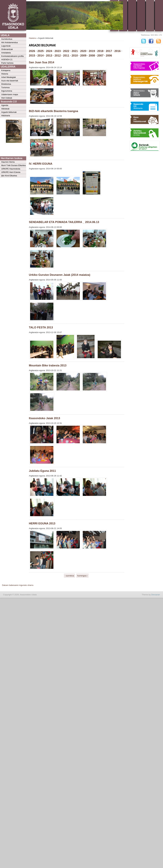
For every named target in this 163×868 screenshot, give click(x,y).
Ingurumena (7, 91)
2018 (100, 51)
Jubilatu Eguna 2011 (42, 471)
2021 (75, 51)
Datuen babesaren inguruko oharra (18, 585)
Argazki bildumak (9, 112)
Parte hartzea (7, 63)
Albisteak (5, 109)
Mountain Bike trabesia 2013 (48, 365)
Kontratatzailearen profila (12, 56)
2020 (83, 51)
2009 (83, 56)
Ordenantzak (7, 49)
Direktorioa (6, 84)
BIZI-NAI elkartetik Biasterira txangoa (53, 111)
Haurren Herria (8, 162)
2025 (41, 51)
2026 (32, 51)
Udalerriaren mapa (10, 94)
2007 (100, 56)
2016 (118, 51)
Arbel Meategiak (9, 77)
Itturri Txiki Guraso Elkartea (13, 165)
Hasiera (32, 38)
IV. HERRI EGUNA (41, 164)
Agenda (5, 105)
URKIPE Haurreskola (11, 169)
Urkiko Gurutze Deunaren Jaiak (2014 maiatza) (60, 275)
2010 (75, 56)
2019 (92, 51)
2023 (58, 51)
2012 (58, 56)
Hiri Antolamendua (9, 42)
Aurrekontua (7, 39)
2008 (92, 56)
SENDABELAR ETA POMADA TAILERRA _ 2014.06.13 (64, 222)
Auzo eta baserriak (10, 81)
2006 (109, 56)
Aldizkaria (6, 116)
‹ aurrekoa (69, 576)
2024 (49, 51)
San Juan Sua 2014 (42, 62)
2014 (41, 56)
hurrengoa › (82, 576)
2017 (109, 51)
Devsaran (156, 595)
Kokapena (6, 70)
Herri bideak (7, 98)
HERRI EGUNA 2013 (42, 523)
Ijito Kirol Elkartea (9, 176)
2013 (49, 56)
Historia (5, 74)
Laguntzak (6, 46)
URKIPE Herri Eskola (11, 172)
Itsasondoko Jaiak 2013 (44, 418)
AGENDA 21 (7, 60)
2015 (32, 56)
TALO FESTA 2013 (41, 327)
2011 (66, 56)
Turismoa (5, 87)
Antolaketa (6, 53)
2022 (66, 51)
